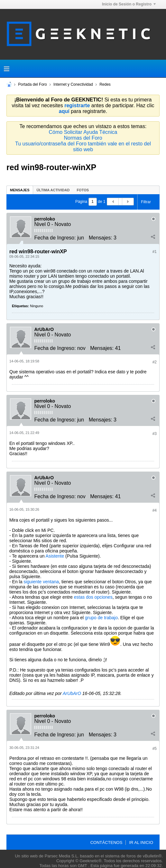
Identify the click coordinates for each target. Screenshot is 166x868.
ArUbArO (44, 329)
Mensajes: (101, 238)
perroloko (45, 219)
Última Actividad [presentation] (53, 190)
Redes (105, 84)
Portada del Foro (32, 84)
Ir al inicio (141, 842)
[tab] (20, 190)
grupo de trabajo (101, 618)
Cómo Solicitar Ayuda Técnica (83, 132)
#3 (155, 434)
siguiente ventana (41, 582)
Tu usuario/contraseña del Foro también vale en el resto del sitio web (83, 147)
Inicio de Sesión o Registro (129, 4)
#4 (155, 510)
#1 (155, 252)
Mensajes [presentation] (20, 190)
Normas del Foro (83, 138)
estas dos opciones (93, 597)
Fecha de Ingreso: (55, 238)
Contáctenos (106, 842)
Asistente (55, 556)
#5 (155, 749)
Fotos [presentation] (83, 190)
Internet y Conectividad (73, 84)
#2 (155, 362)
